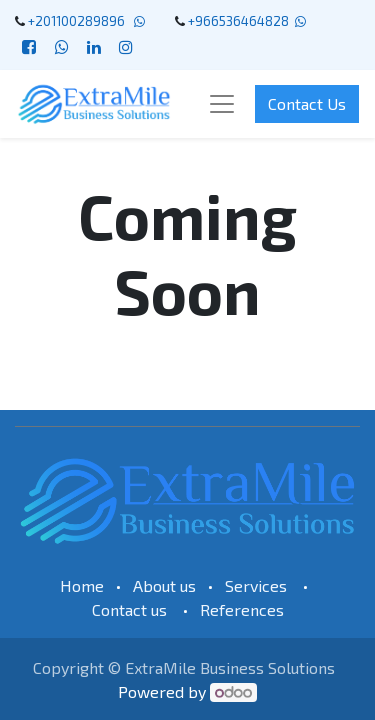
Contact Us (307, 103)
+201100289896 (79, 21)
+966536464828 (238, 21)
